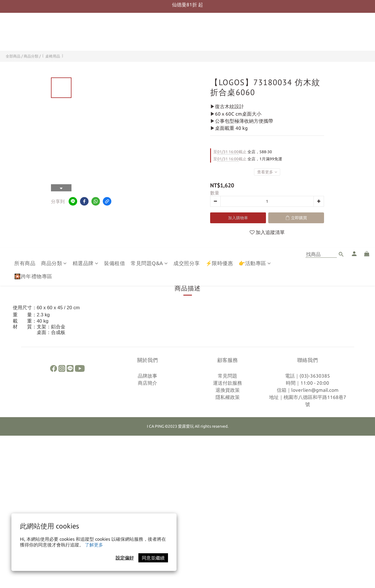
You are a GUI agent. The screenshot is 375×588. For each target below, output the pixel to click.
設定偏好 (125, 558)
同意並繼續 (153, 558)
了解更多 (94, 545)
